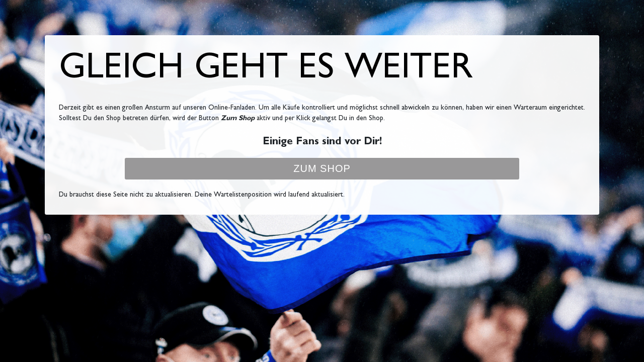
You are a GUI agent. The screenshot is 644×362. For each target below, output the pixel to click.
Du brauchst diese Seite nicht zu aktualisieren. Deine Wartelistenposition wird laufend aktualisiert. (202, 195)
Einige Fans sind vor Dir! (322, 143)
